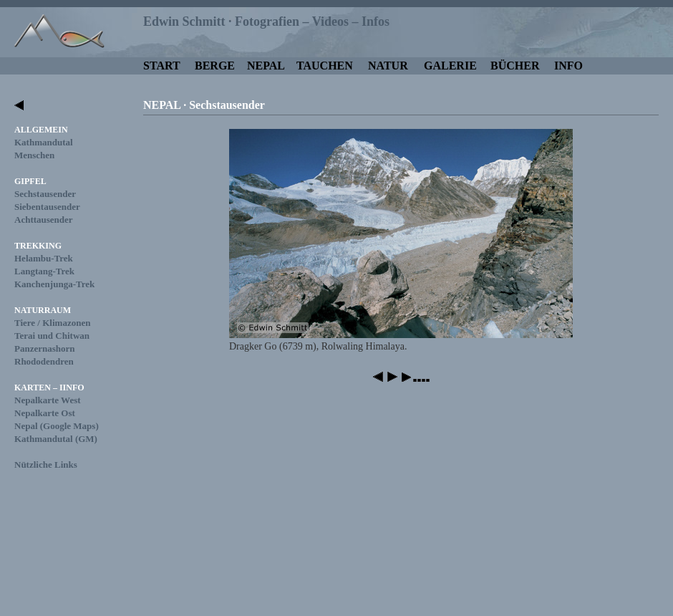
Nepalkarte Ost (45, 413)
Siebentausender (47, 207)
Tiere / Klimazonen (52, 323)
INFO (568, 66)
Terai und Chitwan (52, 336)
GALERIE (450, 66)
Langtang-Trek (44, 271)
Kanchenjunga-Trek (54, 284)
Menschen (34, 155)
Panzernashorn (45, 348)
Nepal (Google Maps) (57, 426)
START (162, 66)
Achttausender (44, 220)
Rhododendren (44, 361)
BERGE (215, 66)
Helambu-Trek (44, 258)
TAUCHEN (325, 66)
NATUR (388, 66)
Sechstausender (45, 194)
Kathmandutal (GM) (56, 439)
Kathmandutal (44, 142)
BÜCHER (515, 66)
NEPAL (266, 66)
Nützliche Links (46, 465)
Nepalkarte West (48, 400)
